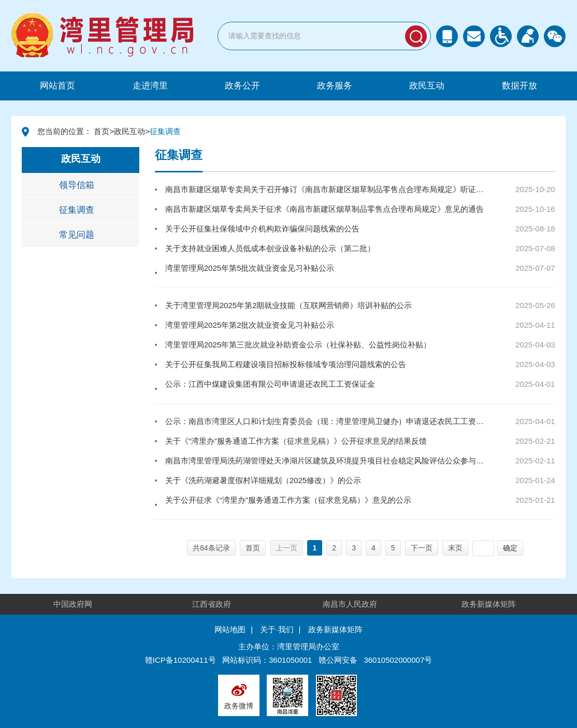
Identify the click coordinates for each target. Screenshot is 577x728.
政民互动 (129, 131)
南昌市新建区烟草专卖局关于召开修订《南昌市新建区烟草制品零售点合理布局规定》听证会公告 (328, 189)
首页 (102, 131)
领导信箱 (77, 185)
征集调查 (77, 210)
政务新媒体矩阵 (489, 604)
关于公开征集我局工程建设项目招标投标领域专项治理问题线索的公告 (286, 364)
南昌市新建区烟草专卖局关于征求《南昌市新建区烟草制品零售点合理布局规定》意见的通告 (324, 209)
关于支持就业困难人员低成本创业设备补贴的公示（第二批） (270, 248)
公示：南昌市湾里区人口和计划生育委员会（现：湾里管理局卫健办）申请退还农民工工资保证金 (328, 421)
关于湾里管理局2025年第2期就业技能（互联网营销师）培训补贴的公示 (289, 305)
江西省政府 (212, 604)
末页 (455, 548)
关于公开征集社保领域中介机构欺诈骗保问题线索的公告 (262, 229)
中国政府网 (73, 604)
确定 (510, 548)
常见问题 (77, 235)
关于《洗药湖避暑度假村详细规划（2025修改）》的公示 (263, 480)
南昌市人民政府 (350, 604)
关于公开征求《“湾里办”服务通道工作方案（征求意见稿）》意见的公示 (288, 500)
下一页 (422, 548)
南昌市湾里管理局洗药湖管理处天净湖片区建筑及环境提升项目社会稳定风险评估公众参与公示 (328, 461)
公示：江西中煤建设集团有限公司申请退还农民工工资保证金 (270, 384)
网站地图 (230, 629)
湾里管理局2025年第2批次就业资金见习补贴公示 (250, 325)
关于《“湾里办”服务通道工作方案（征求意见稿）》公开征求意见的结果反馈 (296, 441)
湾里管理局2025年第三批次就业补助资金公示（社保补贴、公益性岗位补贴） (298, 345)
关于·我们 (277, 629)
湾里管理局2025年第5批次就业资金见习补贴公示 (250, 268)
